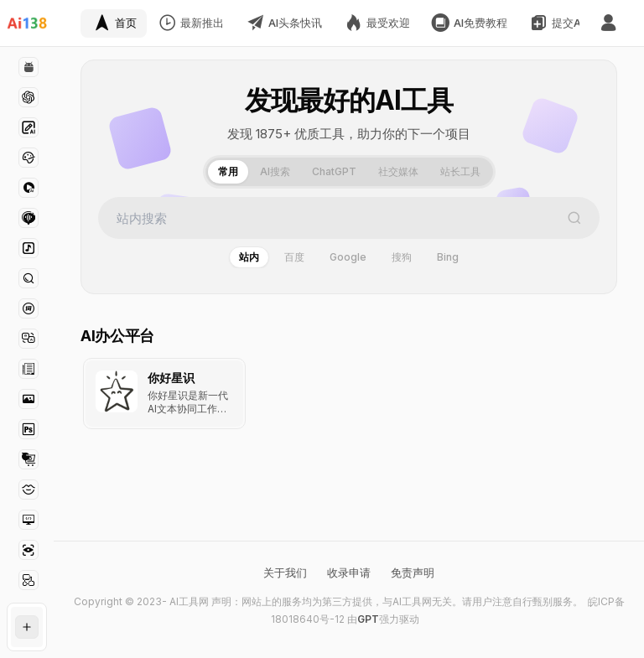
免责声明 (413, 573)
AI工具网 (189, 601)
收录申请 (349, 573)
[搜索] (574, 218)
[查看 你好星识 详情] (164, 394)
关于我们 (285, 573)
